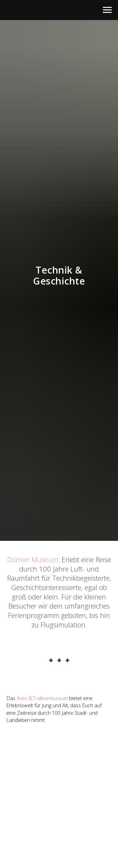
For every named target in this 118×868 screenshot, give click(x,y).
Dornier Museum (33, 559)
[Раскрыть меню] (107, 10)
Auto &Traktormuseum (42, 698)
